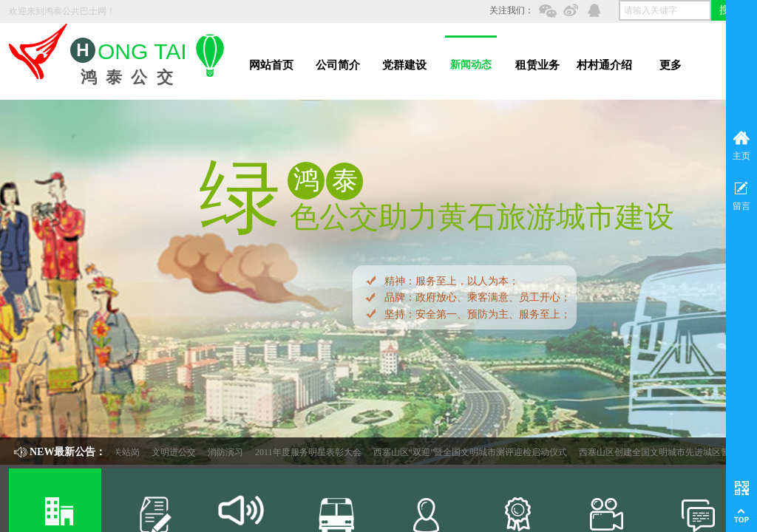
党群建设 (404, 65)
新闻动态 (471, 65)
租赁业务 (537, 65)
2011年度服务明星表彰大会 (320, 452)
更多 (671, 65)
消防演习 (237, 452)
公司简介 (338, 65)
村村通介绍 (604, 65)
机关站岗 (134, 452)
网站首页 (271, 65)
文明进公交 (186, 452)
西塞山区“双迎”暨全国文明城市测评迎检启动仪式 (482, 452)
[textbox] (665, 10)
